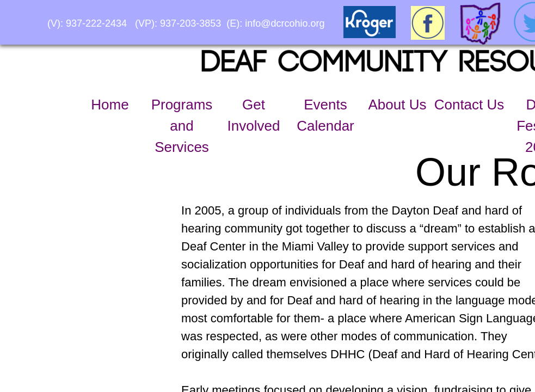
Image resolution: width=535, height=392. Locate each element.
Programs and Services (182, 126)
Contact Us (469, 105)
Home (110, 105)
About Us (398, 105)
